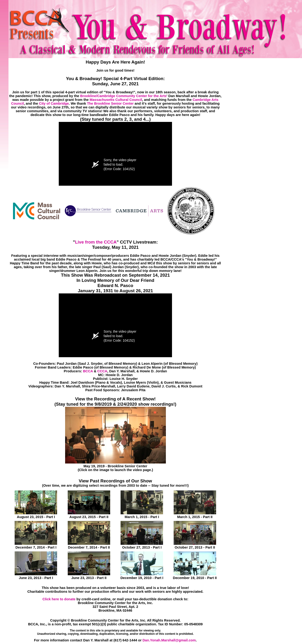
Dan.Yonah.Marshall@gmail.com (169, 640)
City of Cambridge (54, 103)
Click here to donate (59, 599)
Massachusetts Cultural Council (116, 100)
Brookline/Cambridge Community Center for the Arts (123, 96)
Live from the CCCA (96, 242)
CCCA (102, 371)
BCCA (88, 371)
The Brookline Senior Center (110, 103)
